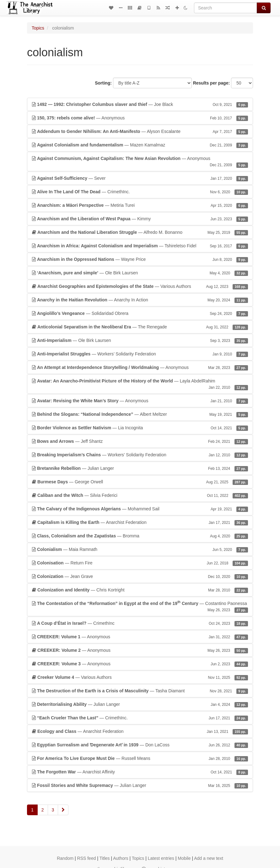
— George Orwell (140, 482)
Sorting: (103, 83)
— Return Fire (140, 563)
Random (65, 858)
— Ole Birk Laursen (140, 273)
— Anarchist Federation (140, 522)
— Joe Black (140, 104)
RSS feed (87, 858)
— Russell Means (140, 758)
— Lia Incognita (140, 428)
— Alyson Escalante (140, 131)
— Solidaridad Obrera (140, 313)
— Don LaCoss (140, 745)
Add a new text (209, 858)
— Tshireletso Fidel (140, 246)
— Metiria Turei (140, 205)
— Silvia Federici (140, 495)
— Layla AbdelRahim (140, 384)
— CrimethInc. (140, 192)
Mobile (184, 858)
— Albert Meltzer (140, 414)
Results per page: (211, 83)
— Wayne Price (140, 259)
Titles (105, 858)
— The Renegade (140, 327)
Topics (38, 28)
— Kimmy (140, 219)
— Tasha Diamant (140, 691)
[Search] (226, 8)
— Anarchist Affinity (140, 772)
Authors (121, 858)
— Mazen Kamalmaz (140, 145)
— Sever (140, 178)
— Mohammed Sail (140, 509)
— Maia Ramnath (140, 549)
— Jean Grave (140, 576)
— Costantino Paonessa (140, 606)
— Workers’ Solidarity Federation (140, 354)
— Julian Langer (140, 468)
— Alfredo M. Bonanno (140, 232)
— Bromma (140, 536)
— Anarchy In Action (140, 300)
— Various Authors (140, 286)
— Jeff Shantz (140, 441)
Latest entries (161, 858)
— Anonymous (140, 118)
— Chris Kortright (140, 590)
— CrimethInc (140, 623)
